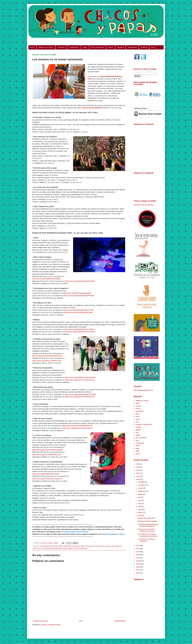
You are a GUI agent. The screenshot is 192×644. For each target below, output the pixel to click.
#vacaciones (68, 546)
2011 (138, 570)
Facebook (105, 534)
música (138, 409)
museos (65, 548)
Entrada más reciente (40, 621)
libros (138, 414)
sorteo (138, 419)
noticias (138, 406)
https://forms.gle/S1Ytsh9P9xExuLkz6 (47, 455)
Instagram (113, 534)
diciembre (142, 482)
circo (137, 440)
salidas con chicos (74, 548)
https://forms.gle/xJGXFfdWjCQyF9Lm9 (77, 426)
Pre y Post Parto (98, 47)
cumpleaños (140, 443)
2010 (138, 573)
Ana (153, 47)
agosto (141, 494)
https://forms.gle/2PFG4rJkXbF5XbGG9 (47, 356)
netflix (138, 435)
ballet (138, 451)
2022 (138, 473)
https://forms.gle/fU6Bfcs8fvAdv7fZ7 (46, 474)
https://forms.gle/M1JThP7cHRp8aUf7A (80, 397)
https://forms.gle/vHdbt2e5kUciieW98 (46, 279)
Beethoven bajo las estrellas (147, 521)
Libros (111, 47)
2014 (138, 561)
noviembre (142, 485)
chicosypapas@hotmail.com (143, 390)
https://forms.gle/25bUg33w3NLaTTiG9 (79, 310)
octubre (141, 488)
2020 (138, 479)
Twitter (122, 534)
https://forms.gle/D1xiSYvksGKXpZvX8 (80, 380)
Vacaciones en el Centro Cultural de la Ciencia (146, 530)
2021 (138, 476)
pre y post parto (141, 438)
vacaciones (84, 548)
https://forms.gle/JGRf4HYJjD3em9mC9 (80, 377)
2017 (138, 552)
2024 (138, 467)
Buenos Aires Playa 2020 (146, 518)
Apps (85, 47)
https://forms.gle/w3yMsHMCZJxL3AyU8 (79, 332)
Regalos (120, 47)
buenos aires (76, 546)
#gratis (61, 546)
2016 (138, 555)
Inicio (32, 47)
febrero (141, 513)
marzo (140, 510)
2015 (138, 558)
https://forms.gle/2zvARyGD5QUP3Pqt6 (79, 296)
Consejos (61, 47)
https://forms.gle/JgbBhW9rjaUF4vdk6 (80, 281)
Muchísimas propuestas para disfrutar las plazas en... (148, 525)
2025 (138, 464)
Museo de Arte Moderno (93, 108)
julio (140, 497)
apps (137, 448)
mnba (87, 546)
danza (138, 454)
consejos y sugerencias (144, 424)
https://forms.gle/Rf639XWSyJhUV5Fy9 (79, 329)
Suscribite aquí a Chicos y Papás (75, 532)
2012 (138, 567)
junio (140, 500)
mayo (140, 503)
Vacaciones (132, 47)
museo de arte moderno (97, 546)
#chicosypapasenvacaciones (49, 546)
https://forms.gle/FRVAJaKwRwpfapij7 (77, 293)
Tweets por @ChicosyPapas (144, 205)
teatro (138, 416)
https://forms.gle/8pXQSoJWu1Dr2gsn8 (77, 428)
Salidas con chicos (46, 47)
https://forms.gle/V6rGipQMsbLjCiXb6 (78, 312)
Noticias (144, 47)
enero (140, 516)
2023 (138, 470)
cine (137, 433)
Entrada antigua (120, 621)
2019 (138, 546)
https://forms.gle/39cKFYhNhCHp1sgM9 (48, 450)
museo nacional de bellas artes (52, 548)
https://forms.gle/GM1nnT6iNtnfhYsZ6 (47, 361)
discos (138, 446)
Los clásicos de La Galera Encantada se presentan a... (148, 535)
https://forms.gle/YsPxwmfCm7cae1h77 (47, 479)
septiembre (142, 491)
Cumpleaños (74, 47)
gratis (83, 546)
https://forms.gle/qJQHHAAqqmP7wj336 (80, 394)
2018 (138, 549)
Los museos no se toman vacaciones (146, 540)
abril (140, 507)
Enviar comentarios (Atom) (51, 625)
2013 (138, 564)
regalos (138, 430)
